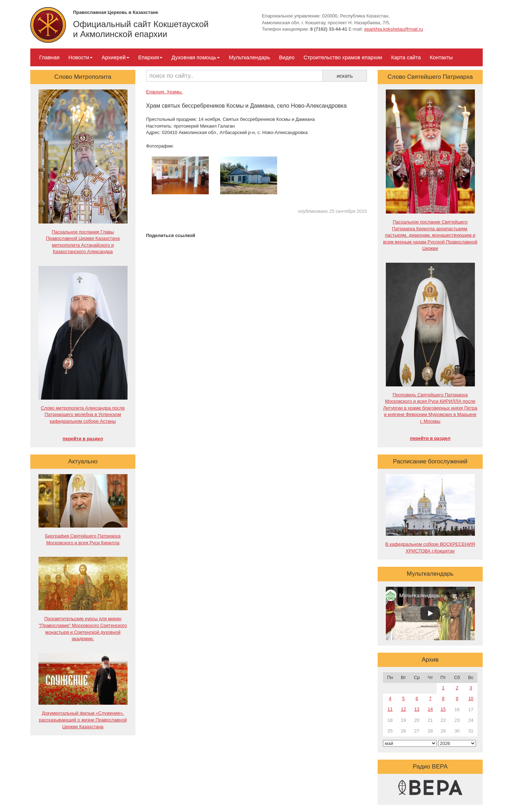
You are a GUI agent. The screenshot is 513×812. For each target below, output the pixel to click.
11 (390, 709)
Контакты (441, 57)
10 (471, 698)
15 (443, 709)
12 (403, 709)
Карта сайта (406, 57)
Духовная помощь (196, 57)
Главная (49, 57)
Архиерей (115, 57)
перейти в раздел (83, 439)
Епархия (151, 57)
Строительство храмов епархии (343, 57)
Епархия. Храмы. (164, 92)
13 (417, 709)
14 (430, 709)
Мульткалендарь (249, 57)
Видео (287, 57)
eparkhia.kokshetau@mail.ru (393, 29)
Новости (81, 57)
